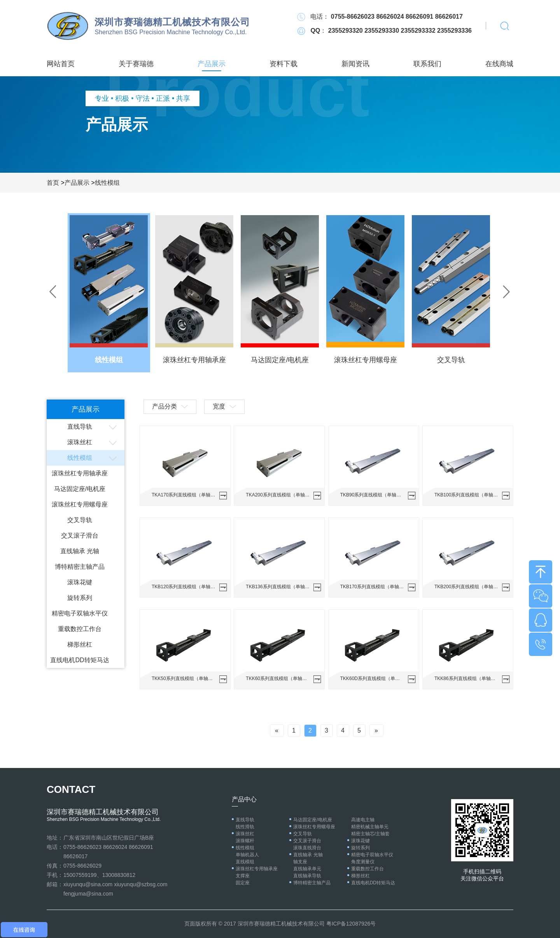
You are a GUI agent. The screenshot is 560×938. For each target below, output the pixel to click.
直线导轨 (80, 427)
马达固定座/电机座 (80, 489)
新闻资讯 (355, 64)
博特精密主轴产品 (80, 567)
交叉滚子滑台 (80, 536)
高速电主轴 (363, 820)
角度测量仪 (363, 862)
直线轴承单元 (307, 869)
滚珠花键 (80, 582)
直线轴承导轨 (307, 876)
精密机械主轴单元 (370, 827)
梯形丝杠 (80, 644)
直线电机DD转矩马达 (80, 660)
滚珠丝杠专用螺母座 (80, 504)
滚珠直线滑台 (307, 848)
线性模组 (107, 183)
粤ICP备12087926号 (351, 924)
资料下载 (283, 64)
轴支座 (300, 862)
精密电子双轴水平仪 (80, 613)
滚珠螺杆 (245, 841)
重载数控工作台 (80, 629)
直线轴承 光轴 (80, 551)
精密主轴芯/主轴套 (370, 834)
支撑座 (243, 876)
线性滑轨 (245, 827)
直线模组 (245, 862)
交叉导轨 (80, 520)
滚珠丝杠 (80, 442)
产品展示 (212, 64)
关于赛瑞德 (136, 64)
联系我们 (427, 64)
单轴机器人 (247, 855)
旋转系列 (80, 598)
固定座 (243, 883)
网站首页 (61, 64)
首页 (53, 183)
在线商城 (499, 64)
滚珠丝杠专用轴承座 (80, 473)
